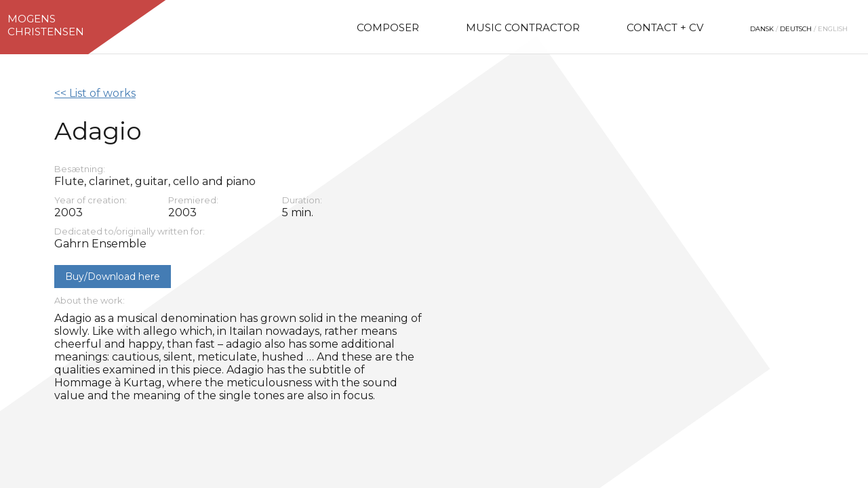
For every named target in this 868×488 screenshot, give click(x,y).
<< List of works (95, 93)
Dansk (762, 29)
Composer (388, 27)
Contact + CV (665, 27)
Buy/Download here (113, 277)
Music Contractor (523, 27)
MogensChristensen (46, 25)
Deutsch (796, 29)
